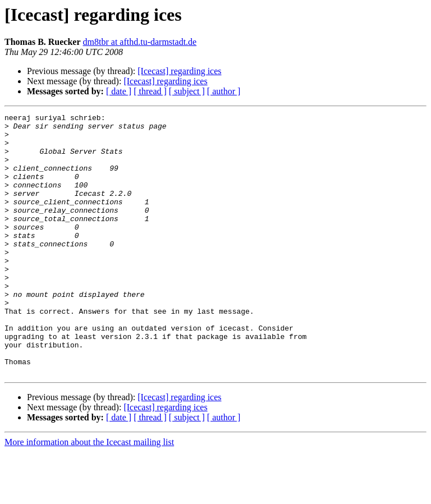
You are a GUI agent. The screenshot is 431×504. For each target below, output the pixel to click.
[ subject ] (187, 91)
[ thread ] (150, 91)
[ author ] (224, 91)
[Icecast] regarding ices (179, 71)
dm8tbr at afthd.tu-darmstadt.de (140, 42)
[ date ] (119, 91)
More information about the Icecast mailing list (89, 494)
